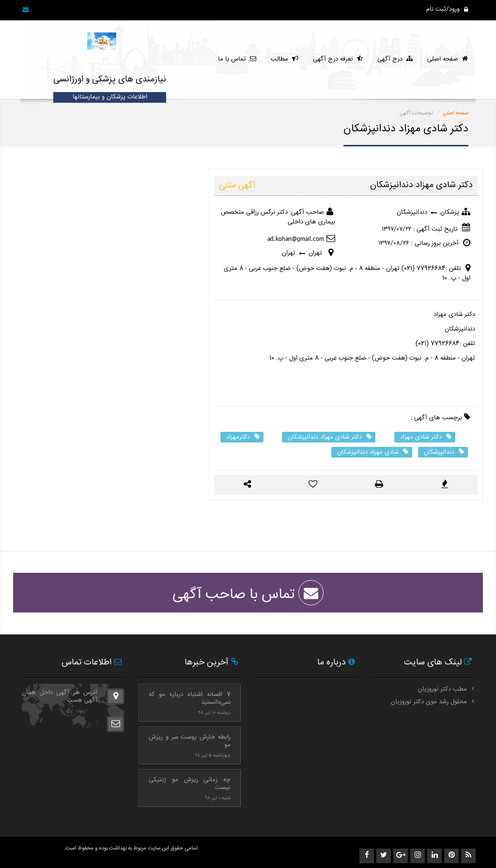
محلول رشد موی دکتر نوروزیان (429, 702)
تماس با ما (237, 59)
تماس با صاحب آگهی (248, 595)
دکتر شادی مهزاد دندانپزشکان (330, 437)
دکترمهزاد (243, 437)
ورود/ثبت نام (447, 9)
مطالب (285, 59)
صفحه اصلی (448, 59)
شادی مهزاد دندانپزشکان (373, 452)
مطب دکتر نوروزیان (442, 689)
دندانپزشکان (444, 452)
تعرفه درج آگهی (338, 59)
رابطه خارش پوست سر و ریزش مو (190, 741)
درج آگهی (395, 59)
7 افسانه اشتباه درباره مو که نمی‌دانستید (190, 698)
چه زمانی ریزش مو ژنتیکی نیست (190, 784)
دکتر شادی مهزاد (426, 437)
